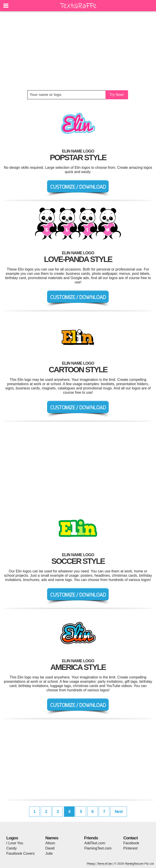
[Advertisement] (78, 51)
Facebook (131, 843)
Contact (131, 838)
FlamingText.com (98, 848)
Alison (50, 843)
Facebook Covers (20, 853)
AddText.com (95, 843)
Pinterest (130, 848)
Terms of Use (104, 864)
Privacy (91, 864)
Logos (12, 838)
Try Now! (117, 95)
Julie (49, 853)
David (50, 848)
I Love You (15, 843)
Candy (11, 848)
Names (52, 838)
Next (119, 812)
